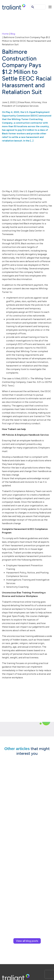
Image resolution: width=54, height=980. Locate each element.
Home (5, 34)
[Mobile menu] (50, 7)
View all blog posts (27, 941)
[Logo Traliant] (14, 6)
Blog (13, 34)
